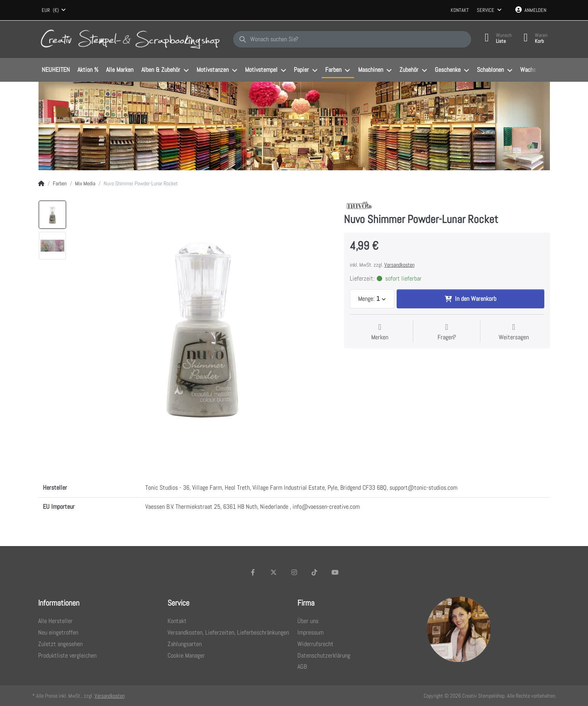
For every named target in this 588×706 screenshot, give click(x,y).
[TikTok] (314, 572)
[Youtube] (335, 572)
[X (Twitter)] (274, 572)
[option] (52, 215)
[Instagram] (294, 572)
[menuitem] (56, 70)
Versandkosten (399, 265)
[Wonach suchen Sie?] (352, 39)
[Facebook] (253, 572)
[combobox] (54, 10)
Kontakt (460, 10)
